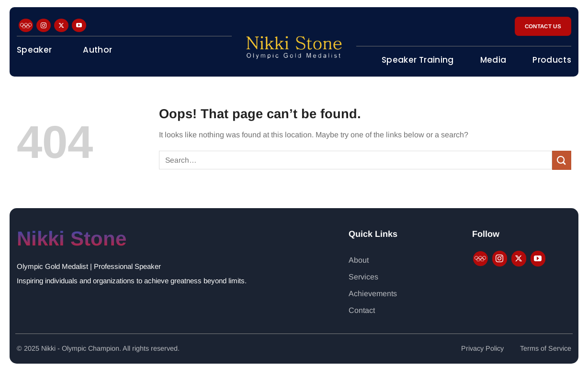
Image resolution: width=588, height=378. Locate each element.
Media (493, 60)
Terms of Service (546, 348)
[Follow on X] (61, 25)
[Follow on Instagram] (44, 25)
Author (97, 50)
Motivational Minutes (62, 84)
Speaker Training (418, 60)
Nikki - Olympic (65, 348)
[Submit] (562, 160)
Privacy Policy (482, 348)
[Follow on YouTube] (79, 25)
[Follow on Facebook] (26, 25)
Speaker (34, 50)
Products (552, 60)
